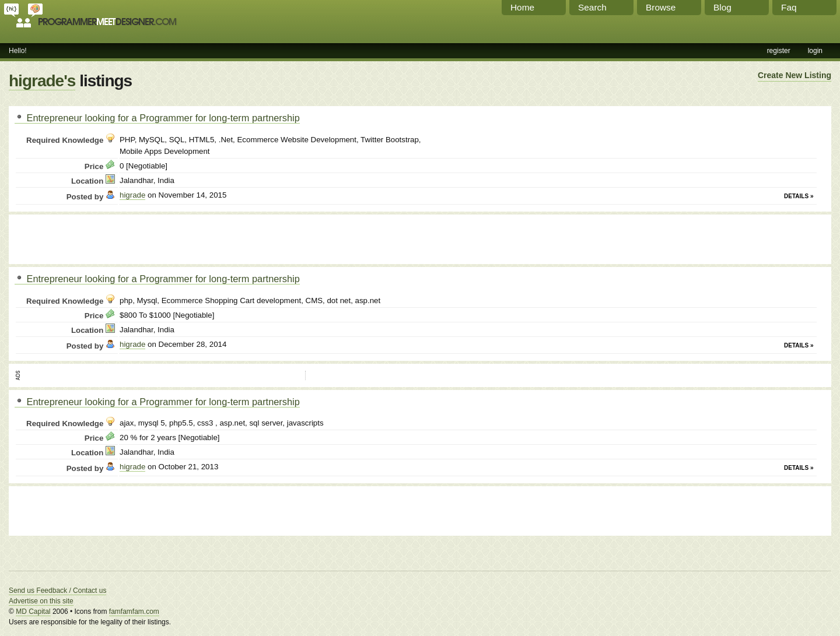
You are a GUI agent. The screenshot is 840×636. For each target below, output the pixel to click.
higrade (132, 195)
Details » (799, 196)
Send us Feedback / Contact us (57, 591)
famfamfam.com (134, 612)
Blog (722, 7)
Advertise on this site (41, 601)
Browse (661, 7)
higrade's (42, 81)
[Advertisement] (151, 238)
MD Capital (33, 612)
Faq (789, 7)
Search (592, 7)
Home (522, 7)
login (815, 51)
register (779, 51)
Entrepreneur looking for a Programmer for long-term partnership (157, 118)
